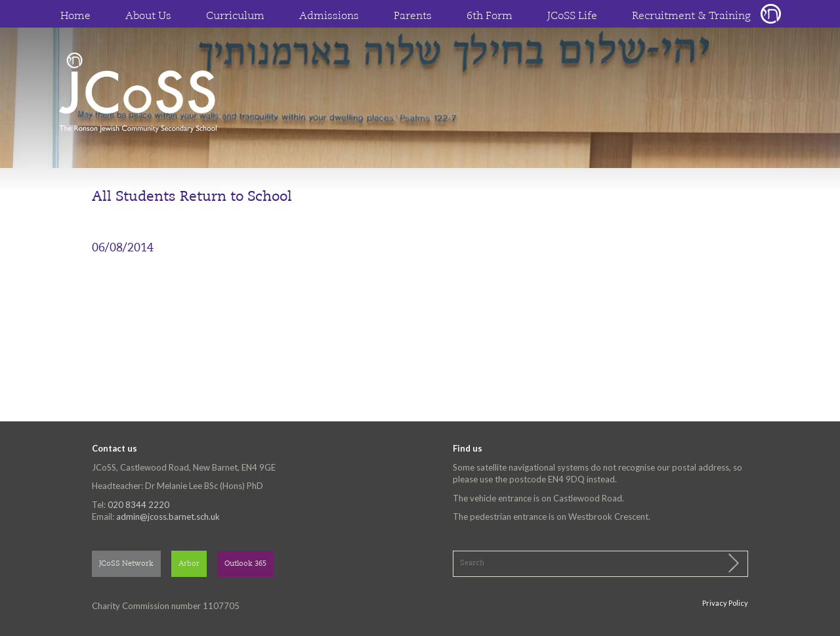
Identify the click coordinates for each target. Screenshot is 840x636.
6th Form (490, 16)
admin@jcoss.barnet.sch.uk (168, 517)
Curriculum (235, 16)
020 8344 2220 (138, 505)
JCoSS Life (572, 16)
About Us (148, 16)
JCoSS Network (126, 564)
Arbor (189, 564)
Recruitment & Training (691, 16)
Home (75, 16)
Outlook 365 (245, 564)
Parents (413, 16)
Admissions (329, 16)
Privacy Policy (725, 603)
